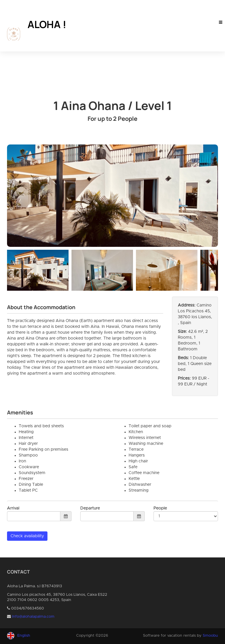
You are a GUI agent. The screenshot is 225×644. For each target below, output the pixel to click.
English (24, 636)
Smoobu (210, 636)
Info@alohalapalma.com (33, 617)
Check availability (27, 536)
